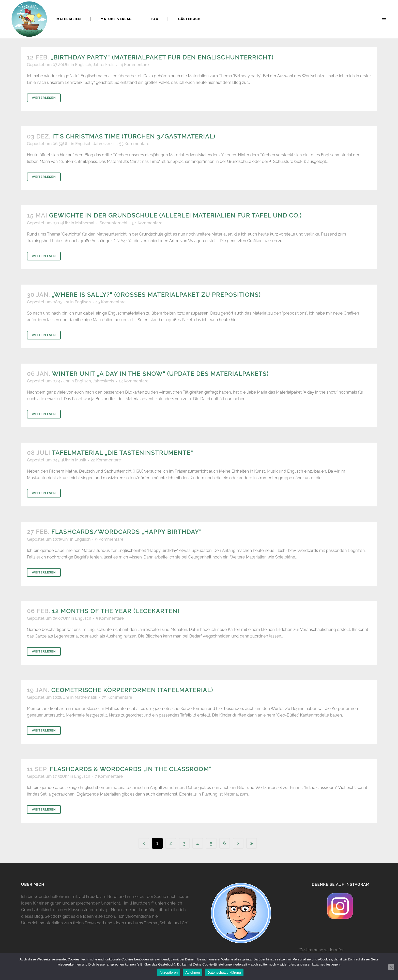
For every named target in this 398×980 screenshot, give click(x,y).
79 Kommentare (117, 697)
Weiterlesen (44, 98)
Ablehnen (193, 973)
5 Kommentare (110, 618)
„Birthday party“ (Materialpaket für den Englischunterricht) (162, 57)
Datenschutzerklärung (224, 973)
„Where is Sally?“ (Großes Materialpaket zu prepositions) (156, 295)
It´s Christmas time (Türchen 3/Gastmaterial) (134, 136)
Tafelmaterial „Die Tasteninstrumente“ (123, 453)
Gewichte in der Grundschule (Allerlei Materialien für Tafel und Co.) (175, 215)
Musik (81, 460)
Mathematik (87, 223)
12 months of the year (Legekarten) (116, 611)
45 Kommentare (110, 302)
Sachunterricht (114, 223)
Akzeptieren (169, 973)
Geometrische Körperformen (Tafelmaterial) (132, 690)
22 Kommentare (106, 460)
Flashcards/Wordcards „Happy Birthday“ (127, 532)
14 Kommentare (134, 65)
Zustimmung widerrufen (322, 950)
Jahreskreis (104, 65)
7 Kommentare (109, 776)
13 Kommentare (134, 381)
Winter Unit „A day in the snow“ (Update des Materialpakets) (160, 374)
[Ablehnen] (391, 967)
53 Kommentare (134, 144)
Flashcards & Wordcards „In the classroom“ (131, 769)
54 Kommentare (147, 223)
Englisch (83, 65)
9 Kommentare (109, 539)
